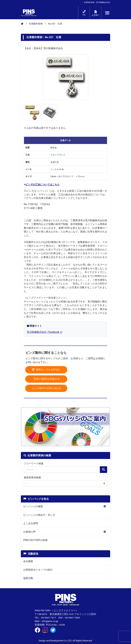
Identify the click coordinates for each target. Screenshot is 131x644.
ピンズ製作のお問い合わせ (46, 388)
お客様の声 (29, 532)
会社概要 (28, 561)
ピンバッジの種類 (33, 506)
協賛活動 (28, 578)
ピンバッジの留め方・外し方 (39, 515)
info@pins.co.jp (50, 621)
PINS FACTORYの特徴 (35, 540)
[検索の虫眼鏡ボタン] (104, 470)
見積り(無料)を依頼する (46, 379)
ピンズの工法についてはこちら (42, 185)
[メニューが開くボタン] (107, 13)
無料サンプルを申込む (46, 370)
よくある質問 (31, 523)
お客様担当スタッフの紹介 (38, 570)
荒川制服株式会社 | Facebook (43, 332)
